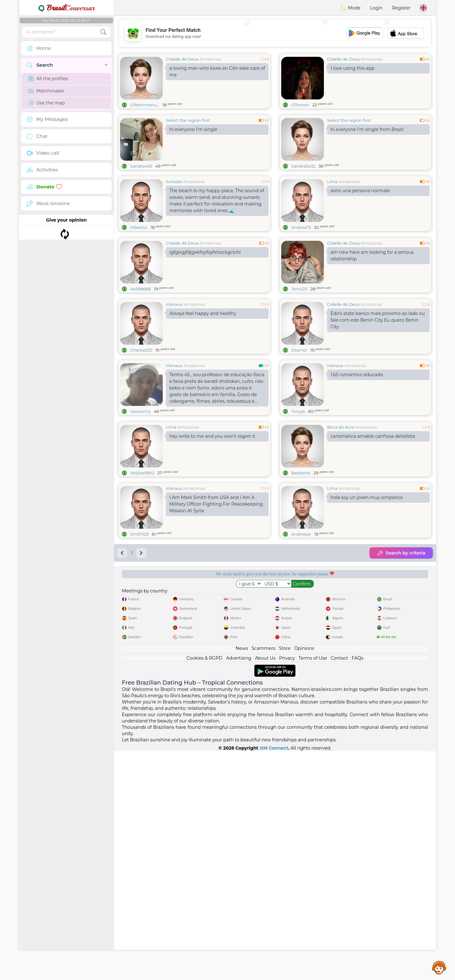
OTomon (300, 105)
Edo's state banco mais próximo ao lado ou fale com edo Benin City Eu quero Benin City (378, 369)
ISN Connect (274, 977)
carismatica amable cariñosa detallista (373, 533)
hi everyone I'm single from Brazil (367, 129)
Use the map (46, 103)
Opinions (304, 877)
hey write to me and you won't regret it (212, 533)
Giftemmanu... (145, 105)
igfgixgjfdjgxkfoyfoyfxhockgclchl (205, 301)
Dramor (299, 399)
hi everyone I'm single (193, 129)
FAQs (358, 887)
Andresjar (301, 631)
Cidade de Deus (182, 59)
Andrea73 (301, 227)
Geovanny (140, 460)
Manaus (174, 353)
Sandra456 (141, 166)
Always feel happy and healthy (203, 362)
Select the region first (188, 120)
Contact (339, 887)
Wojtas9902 (142, 570)
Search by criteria (401, 650)
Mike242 (139, 227)
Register (401, 8)
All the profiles (48, 79)
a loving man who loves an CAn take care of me (217, 71)
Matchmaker (46, 91)
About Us (265, 887)
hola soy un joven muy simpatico (367, 595)
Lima (332, 181)
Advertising (239, 887)
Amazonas (210, 59)
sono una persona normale (360, 191)
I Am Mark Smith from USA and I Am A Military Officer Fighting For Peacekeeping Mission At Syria (216, 601)
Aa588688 (140, 337)
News (242, 877)
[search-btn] (103, 32)
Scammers (263, 877)
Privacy (287, 887)
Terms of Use (313, 887)
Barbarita (301, 570)
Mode (350, 8)
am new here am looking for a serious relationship (372, 304)
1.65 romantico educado (357, 423)
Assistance (439, 967)
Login (376, 8)
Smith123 (139, 631)
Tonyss (298, 460)
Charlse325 (141, 399)
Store (285, 877)
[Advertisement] (275, 33)
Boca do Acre (341, 524)
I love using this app (352, 68)
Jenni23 (299, 337)
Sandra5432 (303, 166)
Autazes (174, 181)
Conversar (66, 8)
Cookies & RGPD (204, 887)
